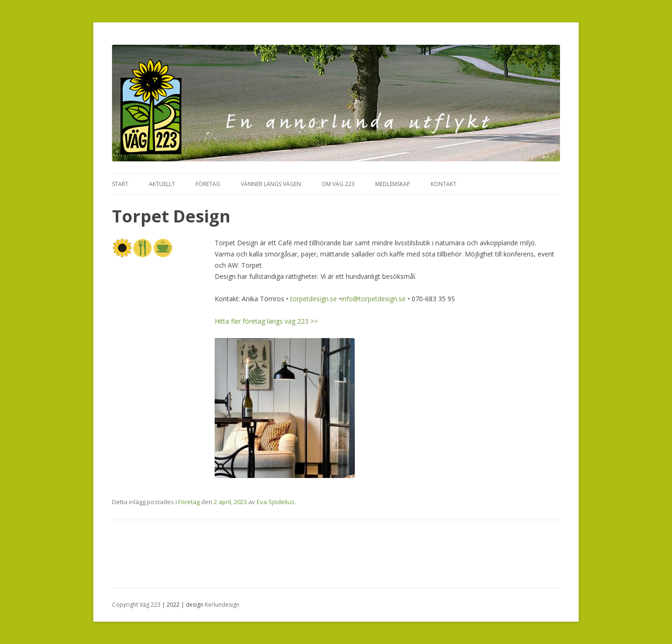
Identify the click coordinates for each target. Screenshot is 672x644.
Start (120, 184)
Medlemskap (393, 184)
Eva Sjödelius (276, 502)
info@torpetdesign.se (373, 299)
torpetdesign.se (314, 299)
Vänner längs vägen (271, 184)
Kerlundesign (222, 605)
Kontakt (444, 184)
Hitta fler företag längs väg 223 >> (266, 321)
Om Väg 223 (338, 184)
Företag (208, 184)
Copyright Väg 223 (136, 605)
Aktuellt (162, 184)
